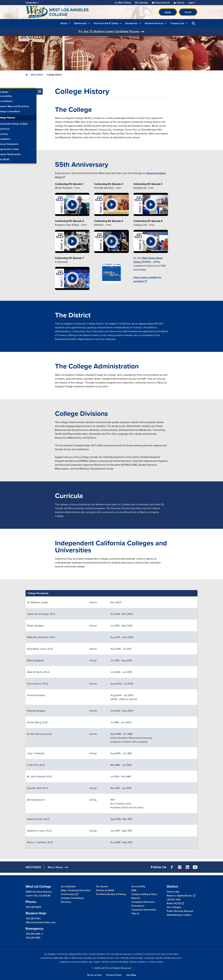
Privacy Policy (114, 975)
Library (180, 3)
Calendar (143, 3)
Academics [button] (132, 23)
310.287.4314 (33, 934)
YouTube (195, 867)
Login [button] (191, 3)
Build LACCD (175, 903)
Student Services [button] (154, 23)
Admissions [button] (80, 23)
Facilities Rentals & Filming (111, 894)
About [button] (64, 23)
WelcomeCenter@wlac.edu (41, 922)
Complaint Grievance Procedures (143, 904)
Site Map (131, 975)
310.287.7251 (33, 918)
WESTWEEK (33, 867)
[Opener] (220, 859)
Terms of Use (94, 975)
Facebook (172, 867)
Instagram (180, 867)
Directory (66, 902)
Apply (168, 12)
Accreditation (68, 886)
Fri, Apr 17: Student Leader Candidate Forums (109, 31)
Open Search (194, 23)
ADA (134, 890)
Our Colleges (174, 907)
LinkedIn (187, 867)
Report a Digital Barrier (181, 896)
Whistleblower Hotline (179, 915)
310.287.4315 (33, 938)
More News (55, 867)
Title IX (135, 914)
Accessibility (138, 886)
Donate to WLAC (105, 890)
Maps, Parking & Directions (76, 890)
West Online (125, 3)
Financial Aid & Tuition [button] (106, 23)
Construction (69, 894)
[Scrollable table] (111, 719)
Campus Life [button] (177, 23)
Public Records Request (180, 911)
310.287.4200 (34, 907)
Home (27, 75)
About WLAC (37, 75)
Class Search (162, 3)
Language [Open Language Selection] (31, 2)
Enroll (188, 12)
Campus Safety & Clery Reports (144, 896)
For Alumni (102, 886)
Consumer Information (144, 910)
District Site (173, 892)
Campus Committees (72, 898)
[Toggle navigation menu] (3, 91)
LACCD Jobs (174, 899)
